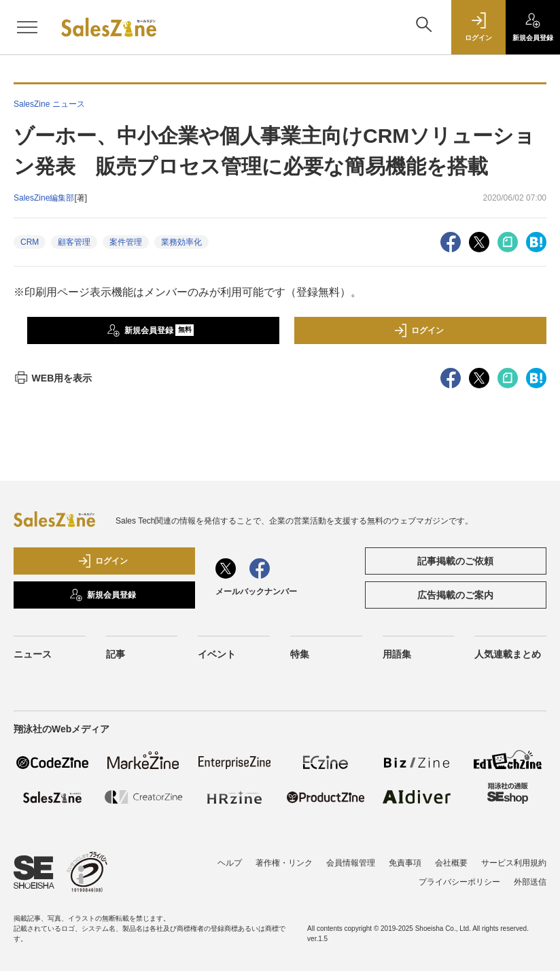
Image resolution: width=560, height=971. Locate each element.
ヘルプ (230, 863)
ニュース (33, 654)
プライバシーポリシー (459, 882)
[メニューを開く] (27, 27)
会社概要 (451, 863)
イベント (217, 654)
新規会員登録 (151, 330)
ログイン (419, 330)
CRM (30, 242)
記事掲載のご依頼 (455, 561)
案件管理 (126, 242)
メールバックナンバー (256, 592)
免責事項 (405, 863)
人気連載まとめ (508, 654)
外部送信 (530, 882)
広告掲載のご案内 (455, 595)
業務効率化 (181, 242)
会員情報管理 (351, 863)
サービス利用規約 (514, 863)
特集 (300, 654)
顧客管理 (74, 242)
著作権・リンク (284, 863)
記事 (116, 654)
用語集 (397, 654)
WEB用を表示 (53, 378)
